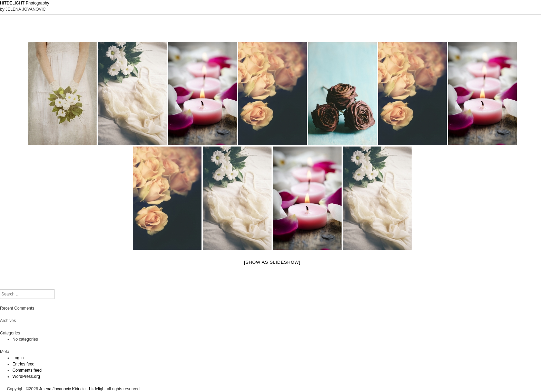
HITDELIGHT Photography (25, 3)
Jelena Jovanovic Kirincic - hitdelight (73, 389)
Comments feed (27, 370)
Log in (18, 358)
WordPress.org (26, 376)
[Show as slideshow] (272, 262)
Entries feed (23, 364)
